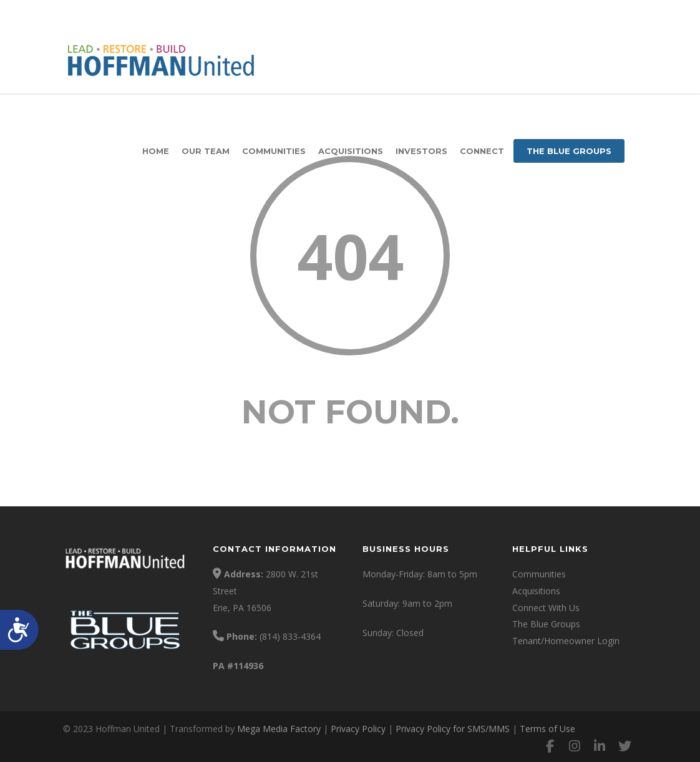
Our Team (206, 151)
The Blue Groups (569, 151)
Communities (274, 151)
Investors (421, 151)
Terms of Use (547, 729)
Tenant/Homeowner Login (566, 641)
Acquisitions (351, 151)
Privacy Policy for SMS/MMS (453, 729)
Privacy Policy (358, 729)
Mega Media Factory (279, 729)
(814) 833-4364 (290, 636)
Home (156, 151)
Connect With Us (546, 608)
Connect (482, 151)
